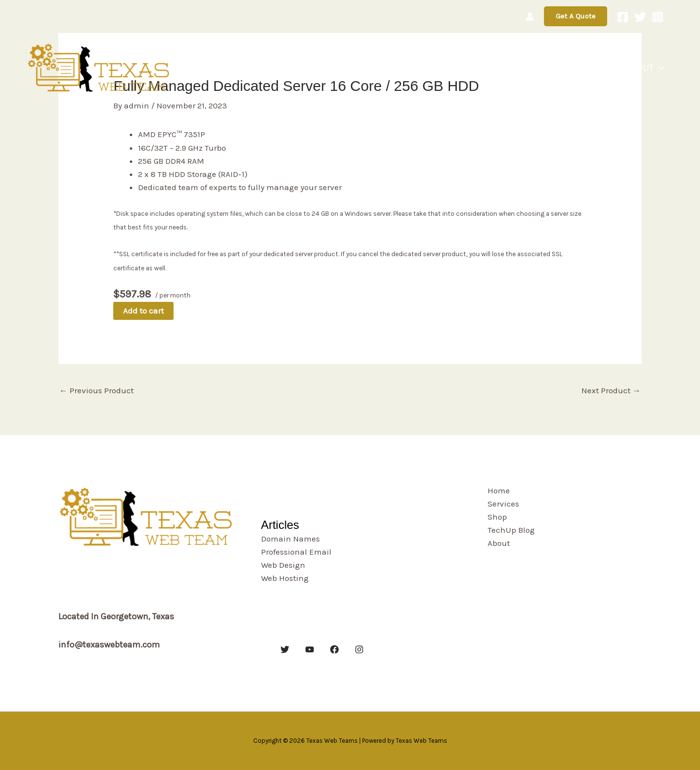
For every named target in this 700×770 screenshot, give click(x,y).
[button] (576, 16)
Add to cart (143, 311)
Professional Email (296, 552)
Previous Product (96, 390)
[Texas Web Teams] (100, 67)
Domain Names (290, 539)
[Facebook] (623, 17)
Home (451, 68)
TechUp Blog (589, 68)
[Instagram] (658, 17)
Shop (537, 68)
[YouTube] (310, 649)
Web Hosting (285, 578)
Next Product (611, 390)
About (648, 68)
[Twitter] (640, 17)
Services (495, 68)
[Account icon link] (530, 17)
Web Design (283, 565)
